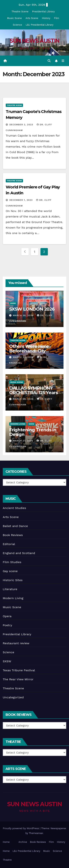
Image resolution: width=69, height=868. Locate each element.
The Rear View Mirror (18, 679)
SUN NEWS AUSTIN (35, 41)
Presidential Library (44, 12)
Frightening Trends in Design (33, 432)
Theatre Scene (20, 12)
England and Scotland (19, 553)
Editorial (9, 544)
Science (17, 25)
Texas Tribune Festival (19, 670)
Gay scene (10, 571)
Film (57, 18)
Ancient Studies (14, 508)
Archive (23, 842)
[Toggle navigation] (63, 61)
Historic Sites (13, 580)
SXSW (13, 303)
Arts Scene (32, 18)
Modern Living (18, 424)
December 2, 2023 (22, 125)
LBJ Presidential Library (40, 25)
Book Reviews (13, 535)
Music (47, 851)
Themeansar (36, 833)
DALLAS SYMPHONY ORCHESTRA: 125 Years (33, 390)
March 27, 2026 (23, 441)
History (46, 18)
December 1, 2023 (21, 200)
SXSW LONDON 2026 (32, 309)
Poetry (7, 625)
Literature (10, 589)
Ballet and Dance (15, 526)
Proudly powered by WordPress (21, 828)
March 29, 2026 (24, 399)
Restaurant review (16, 643)
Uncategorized (13, 697)
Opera (7, 616)
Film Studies (12, 562)
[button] (49, 61)
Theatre (7, 860)
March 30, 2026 (24, 315)
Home (6, 842)
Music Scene (15, 18)
